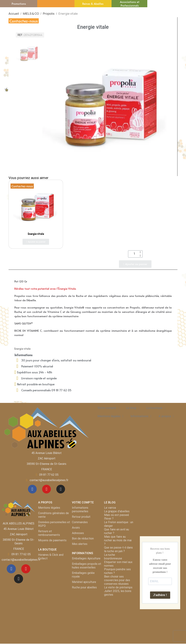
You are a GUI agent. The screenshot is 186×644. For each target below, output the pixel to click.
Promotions (19, 4)
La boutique (156, 408)
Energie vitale (36, 234)
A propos (166, 416)
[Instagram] (61, 489)
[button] (36, 242)
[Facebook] (32, 489)
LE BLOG (110, 503)
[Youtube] (46, 489)
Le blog (133, 408)
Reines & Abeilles (93, 4)
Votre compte (108, 408)
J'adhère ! (160, 595)
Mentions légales (110, 416)
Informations (141, 416)
